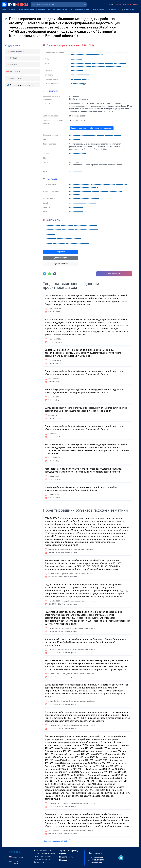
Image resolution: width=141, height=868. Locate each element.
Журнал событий (61, 264)
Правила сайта (66, 857)
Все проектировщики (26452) (56, 841)
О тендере (14, 58)
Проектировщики (76, 9)
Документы (15, 71)
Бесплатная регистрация (127, 4)
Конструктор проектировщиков (21, 85)
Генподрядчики (59, 9)
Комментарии (16, 78)
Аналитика (116, 9)
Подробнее (61, 252)
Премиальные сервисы (43, 859)
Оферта (63, 854)
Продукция (91, 9)
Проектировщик (17, 51)
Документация (61, 258)
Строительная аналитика (43, 856)
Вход (111, 4)
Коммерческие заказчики (43, 851)
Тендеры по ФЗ (44, 9)
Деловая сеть (39, 862)
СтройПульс (130, 9)
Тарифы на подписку (69, 851)
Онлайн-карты (104, 9)
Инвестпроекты (9, 9)
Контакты (14, 65)
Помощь (63, 860)
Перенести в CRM (114, 274)
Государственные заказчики (44, 853)
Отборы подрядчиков (26, 9)
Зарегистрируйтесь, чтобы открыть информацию (92, 128)
